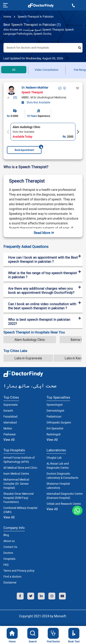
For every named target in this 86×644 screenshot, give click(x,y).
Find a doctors (12, 576)
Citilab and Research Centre (64, 504)
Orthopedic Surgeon (59, 422)
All (14, 70)
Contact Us (10, 547)
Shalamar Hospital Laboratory (58, 486)
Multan (8, 428)
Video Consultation (47, 70)
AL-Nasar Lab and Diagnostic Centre (58, 465)
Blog (6, 535)
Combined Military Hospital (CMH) (20, 510)
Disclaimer (10, 582)
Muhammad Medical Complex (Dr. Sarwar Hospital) (16, 484)
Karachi (8, 410)
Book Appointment (28, 149)
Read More (44, 233)
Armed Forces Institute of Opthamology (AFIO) (19, 460)
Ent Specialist (55, 428)
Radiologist (54, 434)
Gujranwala (11, 405)
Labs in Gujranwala (28, 358)
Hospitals (9, 559)
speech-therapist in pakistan (35, 16)
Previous (8, 132)
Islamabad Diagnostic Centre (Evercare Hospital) (65, 496)
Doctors (8, 553)
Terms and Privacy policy (19, 570)
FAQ (6, 565)
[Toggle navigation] (5, 5)
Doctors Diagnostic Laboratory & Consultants (62, 476)
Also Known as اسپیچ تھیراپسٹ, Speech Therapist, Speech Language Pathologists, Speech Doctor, (39, 32)
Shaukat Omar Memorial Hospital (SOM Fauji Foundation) (19, 498)
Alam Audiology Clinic (30, 340)
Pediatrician (54, 416)
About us (9, 541)
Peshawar (10, 434)
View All (9, 440)
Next (78, 132)
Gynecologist (55, 405)
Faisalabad (10, 416)
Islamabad (10, 422)
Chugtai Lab (54, 457)
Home (7, 16)
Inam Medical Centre (16, 473)
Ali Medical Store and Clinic (20, 468)
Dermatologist (55, 410)
